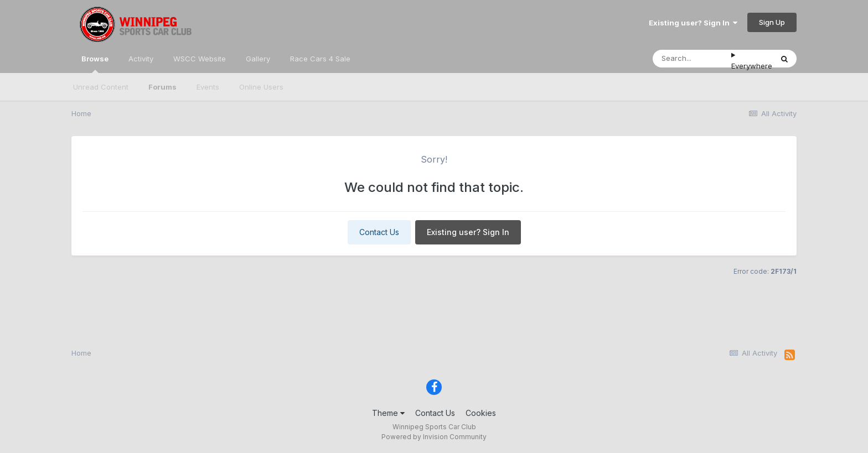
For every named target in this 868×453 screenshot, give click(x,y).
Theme (388, 413)
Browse (95, 64)
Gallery (258, 59)
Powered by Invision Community (434, 437)
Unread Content (101, 87)
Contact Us (379, 232)
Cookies (481, 413)
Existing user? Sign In (693, 23)
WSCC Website (200, 59)
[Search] (692, 59)
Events (208, 87)
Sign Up (772, 22)
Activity (141, 59)
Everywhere (752, 66)
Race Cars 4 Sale (320, 59)
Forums (162, 87)
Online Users (261, 87)
